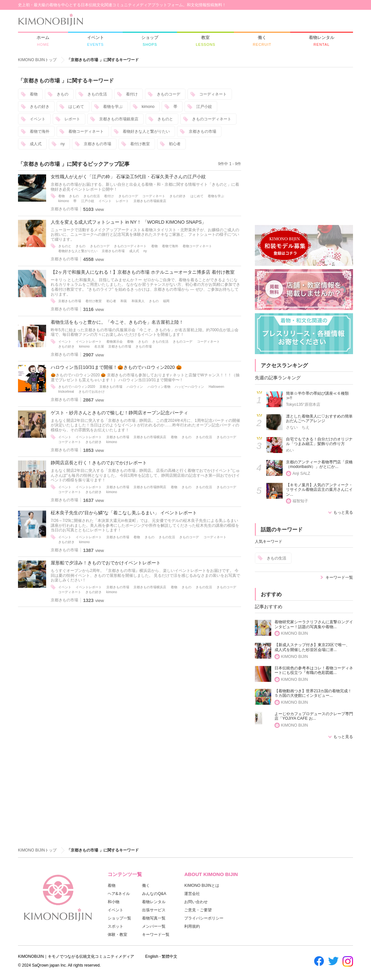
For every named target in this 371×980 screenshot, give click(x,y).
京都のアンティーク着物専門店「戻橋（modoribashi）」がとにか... (319, 464)
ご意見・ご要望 (198, 910)
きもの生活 (97, 94)
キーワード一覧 (339, 577)
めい (290, 450)
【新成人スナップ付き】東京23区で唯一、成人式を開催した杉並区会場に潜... (312, 647)
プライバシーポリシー (204, 918)
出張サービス (154, 910)
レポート (72, 119)
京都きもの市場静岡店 (150, 487)
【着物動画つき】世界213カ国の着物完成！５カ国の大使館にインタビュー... (313, 693)
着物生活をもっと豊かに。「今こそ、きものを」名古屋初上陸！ (117, 322)
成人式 (36, 144)
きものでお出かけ (92, 392)
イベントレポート (89, 342)
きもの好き (40, 107)
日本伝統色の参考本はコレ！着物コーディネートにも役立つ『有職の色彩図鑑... (314, 671)
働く (146, 885)
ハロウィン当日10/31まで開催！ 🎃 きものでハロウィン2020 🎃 (117, 367)
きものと (165, 119)
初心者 (175, 144)
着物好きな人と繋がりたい (146, 131)
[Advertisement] (304, 118)
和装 (124, 301)
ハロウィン (135, 387)
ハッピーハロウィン (189, 387)
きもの (62, 94)
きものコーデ (168, 94)
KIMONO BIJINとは (202, 885)
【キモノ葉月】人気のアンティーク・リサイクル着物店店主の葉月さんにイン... (319, 490)
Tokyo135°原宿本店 (303, 404)
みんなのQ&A (154, 894)
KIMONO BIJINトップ (37, 60)
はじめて (76, 107)
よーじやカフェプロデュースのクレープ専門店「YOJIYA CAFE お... (314, 716)
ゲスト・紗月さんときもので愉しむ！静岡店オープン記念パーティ (119, 413)
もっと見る (343, 512)
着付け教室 (140, 144)
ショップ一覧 (119, 918)
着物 (34, 94)
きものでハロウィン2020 (77, 387)
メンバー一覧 (154, 926)
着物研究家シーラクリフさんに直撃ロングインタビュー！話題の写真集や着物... (314, 624)
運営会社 (192, 894)
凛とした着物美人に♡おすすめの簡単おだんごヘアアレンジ (319, 419)
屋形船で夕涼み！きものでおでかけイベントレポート (106, 563)
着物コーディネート (86, 131)
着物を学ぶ (113, 107)
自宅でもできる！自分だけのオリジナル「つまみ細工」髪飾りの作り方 (319, 442)
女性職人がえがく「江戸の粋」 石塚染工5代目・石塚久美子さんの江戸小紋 (128, 177)
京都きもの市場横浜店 (150, 437)
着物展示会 (115, 342)
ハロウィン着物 (159, 387)
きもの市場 (144, 346)
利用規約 (192, 926)
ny (63, 144)
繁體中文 (169, 956)
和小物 (114, 902)
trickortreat (66, 392)
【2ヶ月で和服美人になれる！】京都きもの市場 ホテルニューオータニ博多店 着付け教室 (143, 272)
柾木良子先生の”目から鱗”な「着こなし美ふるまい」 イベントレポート (124, 513)
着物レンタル (154, 902)
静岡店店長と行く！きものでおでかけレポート (99, 463)
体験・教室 (117, 935)
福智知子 (300, 501)
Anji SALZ (301, 473)
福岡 (166, 301)
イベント (38, 119)
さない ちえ (298, 427)
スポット (115, 926)
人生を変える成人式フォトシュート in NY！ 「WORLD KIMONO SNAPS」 (128, 222)
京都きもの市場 (203, 131)
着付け (132, 94)
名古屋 (99, 346)
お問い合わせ (196, 902)
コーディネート (213, 94)
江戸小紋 (204, 107)
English (152, 956)
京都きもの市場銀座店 (119, 119)
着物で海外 (40, 131)
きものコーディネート (212, 119)
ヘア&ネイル (119, 894)
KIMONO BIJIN (294, 633)
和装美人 (138, 301)
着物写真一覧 (154, 918)
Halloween (217, 387)
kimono (148, 107)
